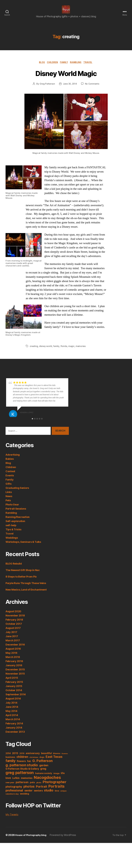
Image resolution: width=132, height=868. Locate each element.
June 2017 (12, 641)
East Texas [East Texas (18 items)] (54, 761)
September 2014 (16, 699)
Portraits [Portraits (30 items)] (56, 791)
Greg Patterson (47, 88)
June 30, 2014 (70, 88)
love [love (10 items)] (8, 783)
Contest (10, 476)
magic (72, 351)
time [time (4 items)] (57, 795)
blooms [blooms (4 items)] (57, 758)
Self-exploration (15, 526)
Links (9, 497)
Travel (90, 67)
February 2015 (14, 687)
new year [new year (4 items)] (10, 787)
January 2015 (14, 691)
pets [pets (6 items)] (32, 787)
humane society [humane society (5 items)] (44, 778)
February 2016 (14, 666)
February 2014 (14, 728)
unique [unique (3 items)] (63, 796)
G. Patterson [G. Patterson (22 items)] (42, 765)
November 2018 (15, 620)
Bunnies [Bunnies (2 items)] (65, 758)
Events (10, 480)
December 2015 (15, 674)
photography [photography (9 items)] (14, 791)
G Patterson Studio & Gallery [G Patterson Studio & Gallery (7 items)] (22, 773)
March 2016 (13, 662)
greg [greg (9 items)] (43, 773)
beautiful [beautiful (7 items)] (46, 758)
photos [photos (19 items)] (29, 791)
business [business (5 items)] (10, 762)
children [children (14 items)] (22, 761)
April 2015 (12, 682)
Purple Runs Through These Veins (26, 588)
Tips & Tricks (13, 534)
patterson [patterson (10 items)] (22, 787)
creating (34, 351)
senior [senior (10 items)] (28, 795)
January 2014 (14, 732)
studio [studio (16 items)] (49, 795)
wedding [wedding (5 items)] (24, 798)
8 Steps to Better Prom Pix (21, 581)
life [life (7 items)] (63, 778)
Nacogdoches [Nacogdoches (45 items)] (47, 782)
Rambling (77, 67)
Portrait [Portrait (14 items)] (42, 791)
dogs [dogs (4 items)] (42, 762)
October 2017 (14, 629)
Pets (8, 505)
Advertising (13, 459)
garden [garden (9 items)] (44, 770)
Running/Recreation (18, 522)
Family (64, 67)
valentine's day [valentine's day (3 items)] (12, 799)
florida (64, 351)
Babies (10, 464)
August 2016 (13, 653)
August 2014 (13, 703)
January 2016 (14, 670)
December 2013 (15, 736)
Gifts (9, 488)
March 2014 (13, 724)
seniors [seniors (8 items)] (38, 795)
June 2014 (12, 712)
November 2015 (15, 678)
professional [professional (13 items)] (14, 795)
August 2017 (13, 633)
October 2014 (14, 695)
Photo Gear (12, 509)
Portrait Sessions (16, 513)
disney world (46, 351)
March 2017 (13, 645)
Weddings (12, 542)
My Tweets (12, 819)
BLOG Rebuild (14, 568)
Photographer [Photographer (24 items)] (54, 787)
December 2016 (15, 649)
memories (81, 351)
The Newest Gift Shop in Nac (23, 575)
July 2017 (11, 637)
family (56, 351)
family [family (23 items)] (10, 765)
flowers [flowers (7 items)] (21, 766)
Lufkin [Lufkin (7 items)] (16, 783)
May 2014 (11, 716)
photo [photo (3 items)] (39, 787)
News (9, 501)
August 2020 (13, 616)
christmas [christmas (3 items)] (34, 762)
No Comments (93, 88)
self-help (11, 530)
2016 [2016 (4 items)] (22, 758)
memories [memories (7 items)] (27, 783)
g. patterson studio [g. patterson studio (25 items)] (22, 770)
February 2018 (14, 624)
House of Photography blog (31, 840)
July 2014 (11, 707)
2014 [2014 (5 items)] (8, 758)
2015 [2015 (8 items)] (15, 758)
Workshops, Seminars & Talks (23, 547)
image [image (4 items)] (56, 778)
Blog (40, 67)
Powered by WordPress (64, 840)
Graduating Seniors (17, 493)
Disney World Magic (66, 77)
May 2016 (11, 658)
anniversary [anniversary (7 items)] (33, 758)
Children (52, 67)
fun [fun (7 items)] (29, 766)
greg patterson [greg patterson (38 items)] (20, 777)
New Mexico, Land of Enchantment (26, 594)
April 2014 (12, 720)
